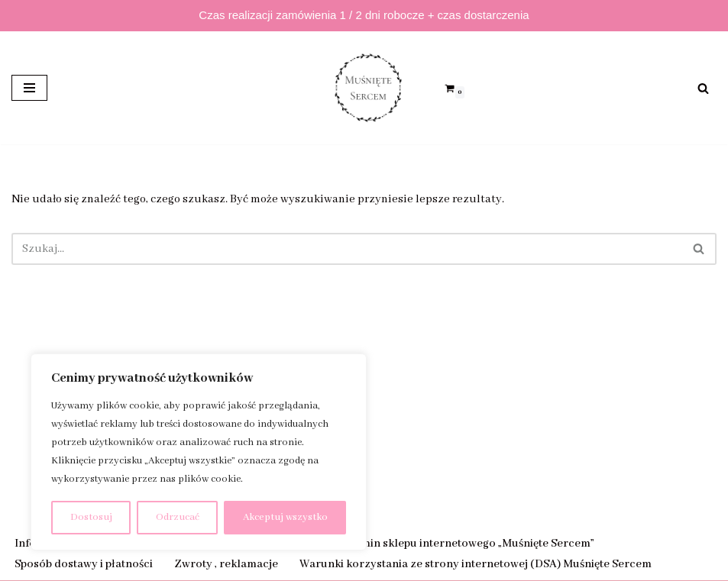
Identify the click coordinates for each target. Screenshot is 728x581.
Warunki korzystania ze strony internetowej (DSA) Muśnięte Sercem (476, 564)
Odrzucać (178, 517)
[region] (199, 452)
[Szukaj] (703, 88)
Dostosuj (91, 517)
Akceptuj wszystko (285, 517)
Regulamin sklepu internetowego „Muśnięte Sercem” (459, 544)
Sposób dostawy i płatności (84, 564)
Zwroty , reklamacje (226, 564)
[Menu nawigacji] (29, 88)
